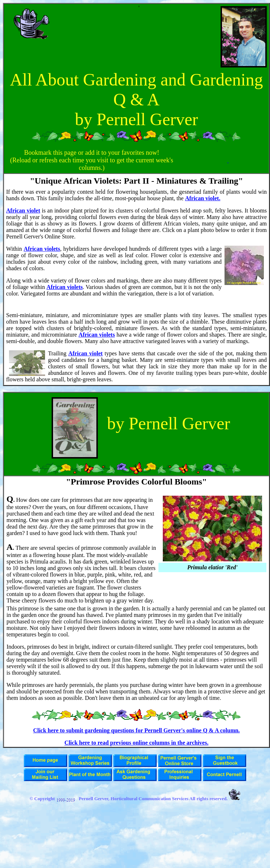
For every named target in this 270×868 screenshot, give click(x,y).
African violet (23, 211)
